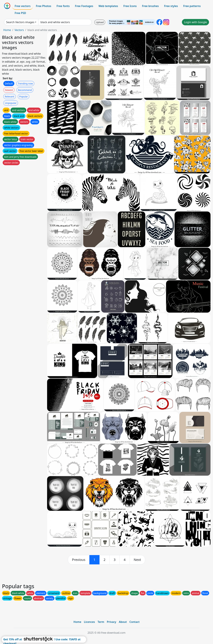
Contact (135, 622)
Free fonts (63, 6)
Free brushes (150, 6)
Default (9, 84)
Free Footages (84, 6)
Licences (89, 622)
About (123, 622)
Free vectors (23, 6)
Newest (9, 90)
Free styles (171, 6)
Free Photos (43, 6)
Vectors (19, 30)
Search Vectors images (20, 22)
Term (101, 622)
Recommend (25, 90)
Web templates (108, 6)
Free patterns (192, 6)
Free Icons (130, 6)
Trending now (25, 84)
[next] (137, 560)
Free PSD (20, 13)
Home (7, 30)
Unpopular (11, 103)
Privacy (111, 622)
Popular (24, 97)
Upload (100, 22)
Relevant (10, 97)
